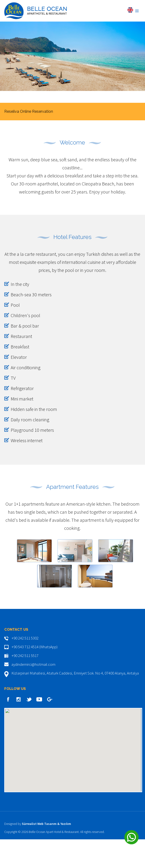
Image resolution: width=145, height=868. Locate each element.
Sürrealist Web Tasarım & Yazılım (46, 852)
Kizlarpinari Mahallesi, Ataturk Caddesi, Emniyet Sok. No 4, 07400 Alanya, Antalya (75, 702)
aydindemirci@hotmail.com (33, 693)
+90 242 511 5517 (25, 684)
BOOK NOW (72, 138)
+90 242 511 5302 (25, 667)
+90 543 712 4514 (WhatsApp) (34, 675)
